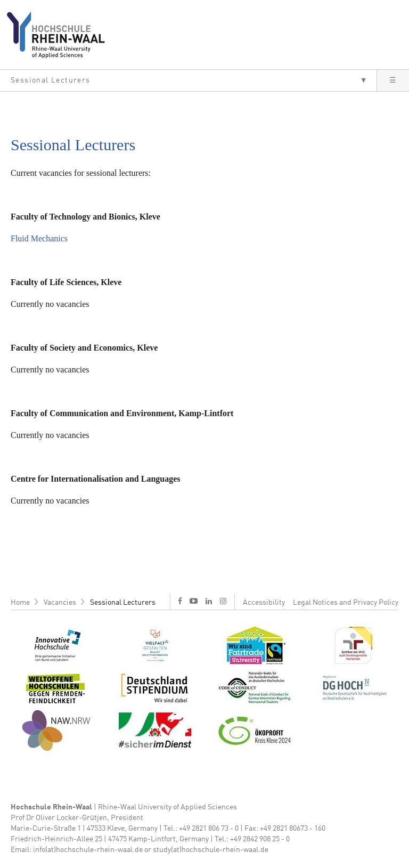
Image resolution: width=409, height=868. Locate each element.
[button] (188, 80)
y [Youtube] (194, 601)
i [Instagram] (223, 601)
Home (20, 603)
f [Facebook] (180, 601)
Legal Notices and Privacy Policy (346, 603)
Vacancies (60, 603)
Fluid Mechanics (39, 238)
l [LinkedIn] (209, 601)
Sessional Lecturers (123, 603)
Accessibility (264, 603)
